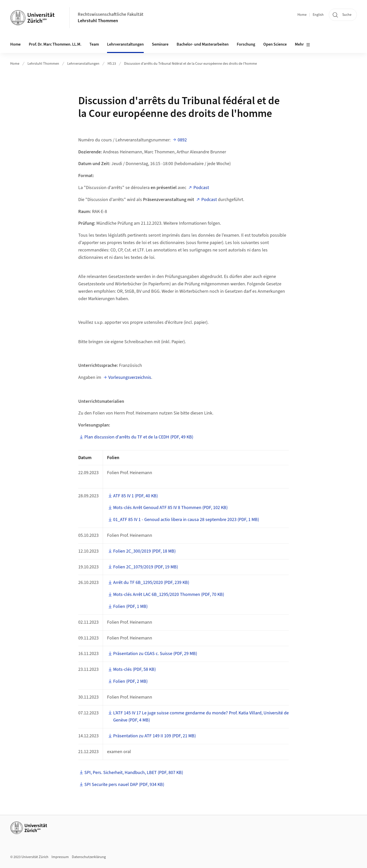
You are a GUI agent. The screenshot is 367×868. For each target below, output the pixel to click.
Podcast (201, 188)
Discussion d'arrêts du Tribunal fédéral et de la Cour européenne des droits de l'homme (191, 64)
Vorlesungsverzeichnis (130, 377)
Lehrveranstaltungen (83, 64)
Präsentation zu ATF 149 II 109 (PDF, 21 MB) (154, 736)
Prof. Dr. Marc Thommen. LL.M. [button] (55, 44)
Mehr (303, 45)
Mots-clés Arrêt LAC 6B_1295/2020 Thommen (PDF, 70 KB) (169, 595)
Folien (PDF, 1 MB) (130, 606)
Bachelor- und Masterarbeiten (203, 44)
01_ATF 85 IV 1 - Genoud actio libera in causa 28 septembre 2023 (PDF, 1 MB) (186, 520)
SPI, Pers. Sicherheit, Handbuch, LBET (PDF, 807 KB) (134, 773)
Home (302, 15)
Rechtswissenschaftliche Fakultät (111, 14)
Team (94, 44)
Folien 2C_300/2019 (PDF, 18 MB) (144, 551)
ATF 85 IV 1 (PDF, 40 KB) (135, 496)
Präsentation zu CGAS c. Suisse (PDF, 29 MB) (155, 654)
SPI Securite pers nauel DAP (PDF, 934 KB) (124, 785)
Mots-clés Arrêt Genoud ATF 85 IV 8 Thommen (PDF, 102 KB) (170, 508)
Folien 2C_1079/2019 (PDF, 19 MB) (146, 567)
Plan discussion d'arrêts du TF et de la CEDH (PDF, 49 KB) (139, 437)
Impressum (60, 857)
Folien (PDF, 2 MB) (130, 681)
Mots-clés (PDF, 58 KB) (134, 669)
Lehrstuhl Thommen (98, 21)
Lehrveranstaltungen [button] (125, 44)
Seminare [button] (160, 44)
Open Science (275, 44)
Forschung (246, 44)
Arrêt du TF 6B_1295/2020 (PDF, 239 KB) (151, 583)
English (318, 15)
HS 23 (112, 64)
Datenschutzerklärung (89, 857)
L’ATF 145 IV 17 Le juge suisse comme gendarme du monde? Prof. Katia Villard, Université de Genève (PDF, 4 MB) (201, 717)
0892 (182, 140)
